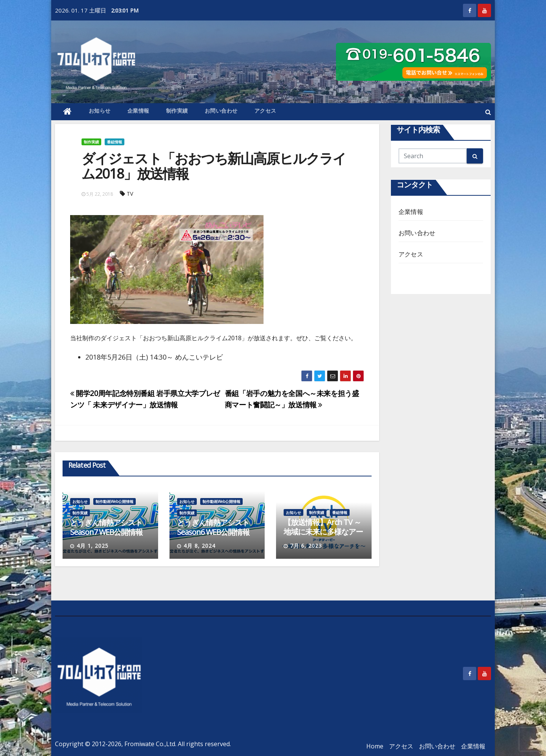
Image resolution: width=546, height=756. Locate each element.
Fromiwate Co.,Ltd (150, 744)
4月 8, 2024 (199, 546)
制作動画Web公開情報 (115, 501)
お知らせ (100, 111)
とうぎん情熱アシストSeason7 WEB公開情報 (106, 527)
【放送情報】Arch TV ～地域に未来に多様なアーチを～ (323, 532)
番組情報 (115, 142)
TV (130, 194)
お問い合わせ (221, 111)
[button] (488, 112)
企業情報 (138, 111)
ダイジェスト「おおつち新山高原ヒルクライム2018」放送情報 (214, 166)
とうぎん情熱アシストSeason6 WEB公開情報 (213, 527)
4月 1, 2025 (93, 546)
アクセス (265, 111)
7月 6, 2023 (306, 546)
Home (375, 746)
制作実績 (177, 111)
